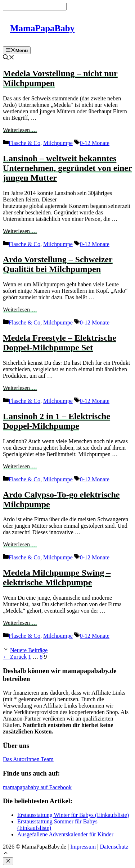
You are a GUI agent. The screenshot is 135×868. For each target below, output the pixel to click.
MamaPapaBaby (42, 28)
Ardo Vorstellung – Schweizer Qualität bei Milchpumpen (58, 264)
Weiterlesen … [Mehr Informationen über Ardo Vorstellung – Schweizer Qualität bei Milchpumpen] (20, 310)
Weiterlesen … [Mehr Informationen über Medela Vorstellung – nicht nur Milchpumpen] (20, 130)
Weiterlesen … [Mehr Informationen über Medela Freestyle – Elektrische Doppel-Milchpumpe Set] (20, 388)
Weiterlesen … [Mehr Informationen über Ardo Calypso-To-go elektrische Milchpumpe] (20, 544)
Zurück (15, 657)
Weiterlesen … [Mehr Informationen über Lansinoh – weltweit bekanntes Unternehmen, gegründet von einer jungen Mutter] (20, 231)
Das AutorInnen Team (28, 759)
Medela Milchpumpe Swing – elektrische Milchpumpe (57, 578)
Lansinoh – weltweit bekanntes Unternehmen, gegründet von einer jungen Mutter (67, 168)
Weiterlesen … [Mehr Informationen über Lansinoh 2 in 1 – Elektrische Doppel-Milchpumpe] (20, 466)
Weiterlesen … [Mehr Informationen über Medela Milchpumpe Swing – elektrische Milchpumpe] (20, 623)
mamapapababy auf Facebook (37, 787)
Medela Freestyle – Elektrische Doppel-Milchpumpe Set (60, 343)
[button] (6, 854)
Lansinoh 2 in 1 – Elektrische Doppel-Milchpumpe (57, 421)
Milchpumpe (58, 143)
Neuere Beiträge (29, 650)
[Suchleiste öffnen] (9, 58)
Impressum (83, 847)
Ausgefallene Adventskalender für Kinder (65, 834)
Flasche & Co (24, 143)
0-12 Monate (95, 143)
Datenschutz (114, 847)
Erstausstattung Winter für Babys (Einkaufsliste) (73, 815)
